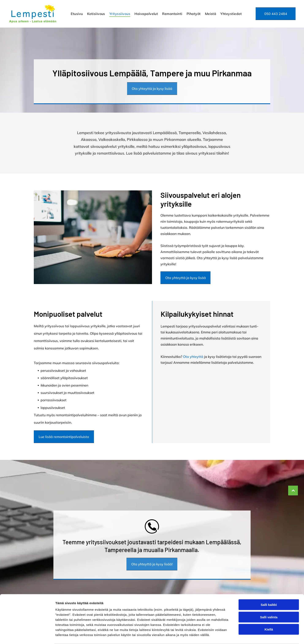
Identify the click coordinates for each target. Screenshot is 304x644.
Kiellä (269, 613)
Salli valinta (269, 601)
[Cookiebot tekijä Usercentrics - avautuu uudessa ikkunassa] (27, 636)
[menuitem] (77, 14)
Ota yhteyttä (193, 357)
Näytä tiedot (226, 636)
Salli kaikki (269, 588)
